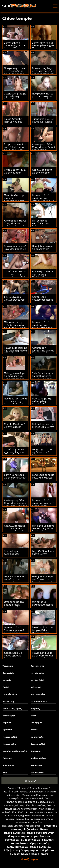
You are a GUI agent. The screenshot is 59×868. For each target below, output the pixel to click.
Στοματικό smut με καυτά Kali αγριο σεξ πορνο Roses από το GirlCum (15, 149)
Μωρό (33, 716)
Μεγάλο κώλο (37, 673)
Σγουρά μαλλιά (38, 744)
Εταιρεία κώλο (10, 694)
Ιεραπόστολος (38, 737)
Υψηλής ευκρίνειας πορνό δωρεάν (25, 802)
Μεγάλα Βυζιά (37, 680)
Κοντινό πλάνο (38, 694)
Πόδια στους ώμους (12, 709)
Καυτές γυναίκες (36, 805)
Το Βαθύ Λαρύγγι (39, 702)
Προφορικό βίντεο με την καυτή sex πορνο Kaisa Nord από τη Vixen (43, 98)
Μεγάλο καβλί (9, 702)
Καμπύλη (7, 723)
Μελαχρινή (36, 687)
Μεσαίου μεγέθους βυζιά (15, 751)
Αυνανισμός (9, 765)
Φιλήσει (34, 730)
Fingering (35, 709)
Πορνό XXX (29, 781)
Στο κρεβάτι (37, 723)
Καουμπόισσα (37, 666)
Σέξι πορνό (23, 788)
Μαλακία (7, 680)
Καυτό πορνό (10, 792)
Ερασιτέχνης (9, 716)
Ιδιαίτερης (36, 751)
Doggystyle (8, 673)
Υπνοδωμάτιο (37, 773)
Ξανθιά (6, 687)
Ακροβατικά (37, 765)
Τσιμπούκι (8, 666)
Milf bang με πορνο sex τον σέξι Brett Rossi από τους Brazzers (43, 530)
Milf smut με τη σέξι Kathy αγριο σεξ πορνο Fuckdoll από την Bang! (15, 327)
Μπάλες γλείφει (38, 758)
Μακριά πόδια (9, 744)
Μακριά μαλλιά (10, 737)
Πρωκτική (8, 730)
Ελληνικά (7, 758)
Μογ (5, 773)
